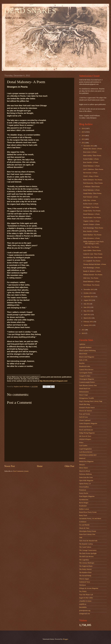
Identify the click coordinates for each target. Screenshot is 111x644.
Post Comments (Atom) (21, 471)
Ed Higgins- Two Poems (91, 207)
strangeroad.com (84, 614)
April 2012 (87, 315)
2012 (83, 143)
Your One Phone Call (86, 595)
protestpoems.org (85, 610)
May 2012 (87, 311)
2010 (83, 333)
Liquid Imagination (85, 449)
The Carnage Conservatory (88, 550)
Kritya (81, 443)
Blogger (65, 639)
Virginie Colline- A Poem (91, 221)
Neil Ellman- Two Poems (91, 285)
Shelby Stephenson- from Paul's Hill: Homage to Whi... (93, 243)
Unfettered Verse (85, 582)
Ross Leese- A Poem (90, 152)
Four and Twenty (85, 414)
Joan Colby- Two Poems (91, 247)
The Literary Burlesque (87, 563)
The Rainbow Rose (85, 572)
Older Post (69, 466)
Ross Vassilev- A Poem (91, 162)
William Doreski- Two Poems (93, 275)
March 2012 (88, 318)
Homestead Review (85, 427)
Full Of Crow (83, 417)
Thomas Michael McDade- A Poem (95, 264)
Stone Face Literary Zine (87, 534)
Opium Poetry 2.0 (85, 484)
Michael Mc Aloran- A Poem (92, 149)
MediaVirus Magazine (86, 461)
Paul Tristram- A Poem (91, 197)
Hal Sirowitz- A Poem (90, 173)
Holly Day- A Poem (90, 200)
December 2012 (89, 146)
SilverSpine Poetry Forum (88, 531)
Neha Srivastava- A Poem (91, 238)
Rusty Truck (83, 515)
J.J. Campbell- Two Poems (92, 261)
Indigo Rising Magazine (87, 433)
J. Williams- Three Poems (91, 187)
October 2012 (88, 293)
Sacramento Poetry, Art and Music (90, 519)
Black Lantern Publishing (87, 351)
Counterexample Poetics (87, 382)
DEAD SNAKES (30, 11)
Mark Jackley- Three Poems (92, 156)
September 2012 (89, 297)
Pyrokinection (84, 500)
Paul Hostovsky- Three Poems (93, 183)
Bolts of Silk (83, 360)
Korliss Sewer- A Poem (91, 204)
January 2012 (88, 325)
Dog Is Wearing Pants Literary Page (91, 401)
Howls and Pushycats (86, 430)
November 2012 (89, 289)
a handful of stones (85, 601)
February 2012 (88, 322)
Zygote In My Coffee (86, 598)
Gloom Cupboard (85, 420)
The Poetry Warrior (85, 569)
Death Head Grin (85, 389)
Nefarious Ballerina (85, 474)
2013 (83, 139)
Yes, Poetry (83, 591)
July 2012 (87, 304)
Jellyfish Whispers (85, 439)
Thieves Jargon (84, 579)
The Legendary (84, 560)
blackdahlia (83, 607)
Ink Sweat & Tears (85, 436)
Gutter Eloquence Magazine (88, 423)
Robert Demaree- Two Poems (93, 180)
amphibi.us (83, 604)
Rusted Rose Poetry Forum (88, 512)
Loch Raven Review (86, 452)
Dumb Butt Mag (84, 404)
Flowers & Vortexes (86, 411)
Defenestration (84, 392)
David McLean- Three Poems (93, 257)
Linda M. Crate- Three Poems (93, 254)
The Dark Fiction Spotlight (88, 553)
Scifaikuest (83, 522)
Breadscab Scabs (85, 366)
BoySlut (82, 363)
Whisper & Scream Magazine (89, 588)
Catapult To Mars (85, 376)
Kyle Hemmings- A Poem (91, 268)
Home (40, 466)
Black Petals (83, 354)
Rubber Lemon (84, 509)
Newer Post (10, 466)
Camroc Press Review (86, 370)
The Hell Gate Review (86, 557)
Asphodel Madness (85, 347)
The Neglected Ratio (86, 566)
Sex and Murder (84, 525)
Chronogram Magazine (87, 379)
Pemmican (83, 490)
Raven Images (84, 503)
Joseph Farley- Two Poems (92, 211)
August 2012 (88, 300)
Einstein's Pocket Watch (87, 408)
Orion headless (84, 487)
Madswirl (82, 458)
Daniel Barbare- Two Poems (92, 235)
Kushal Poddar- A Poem (91, 159)
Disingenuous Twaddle (87, 398)
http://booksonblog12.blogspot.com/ (53, 381)
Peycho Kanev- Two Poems (92, 218)
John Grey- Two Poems (91, 278)
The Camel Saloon (85, 547)
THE (81, 538)
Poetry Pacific (84, 493)
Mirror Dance (84, 468)
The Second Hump (85, 576)
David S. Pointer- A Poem (91, 224)
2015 (83, 132)
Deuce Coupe (84, 395)
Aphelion (82, 344)
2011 (83, 330)
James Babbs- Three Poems (92, 250)
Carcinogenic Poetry (86, 373)
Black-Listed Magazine (87, 357)
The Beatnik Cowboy (86, 544)
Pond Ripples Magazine (87, 496)
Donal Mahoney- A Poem (91, 166)
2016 (83, 128)
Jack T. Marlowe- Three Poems (93, 169)
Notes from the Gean (86, 477)
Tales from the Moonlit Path (88, 541)
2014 (83, 136)
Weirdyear (83, 585)
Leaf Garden (83, 446)
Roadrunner (83, 506)
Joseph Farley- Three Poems (92, 193)
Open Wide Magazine (86, 481)
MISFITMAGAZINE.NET (88, 455)
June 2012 (87, 307)
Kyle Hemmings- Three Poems (93, 228)
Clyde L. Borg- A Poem (91, 176)
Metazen (82, 465)
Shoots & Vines (84, 528)
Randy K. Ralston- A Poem (92, 271)
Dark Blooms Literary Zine (88, 385)
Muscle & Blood (85, 471)
